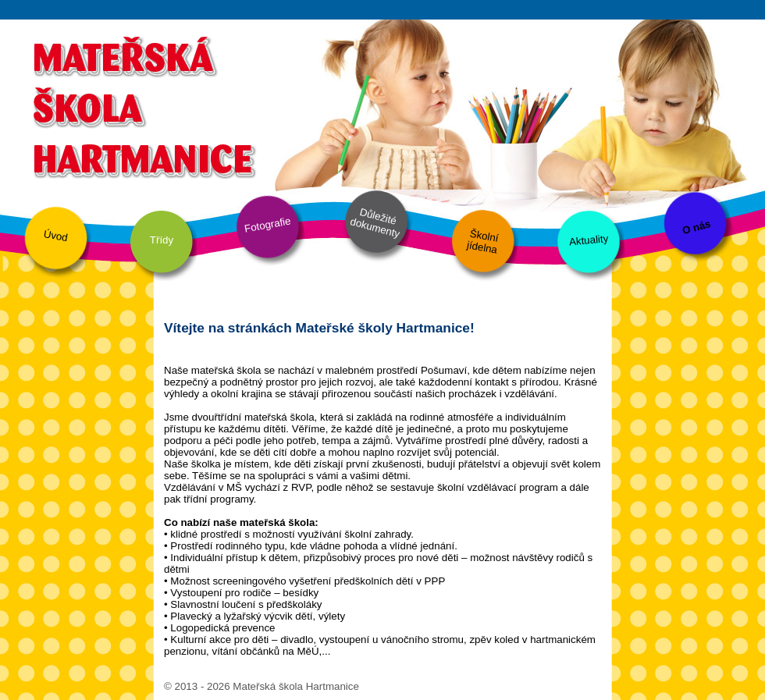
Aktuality (588, 240)
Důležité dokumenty (375, 223)
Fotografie (268, 224)
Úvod (56, 236)
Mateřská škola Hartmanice (142, 105)
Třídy (162, 240)
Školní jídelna (483, 242)
